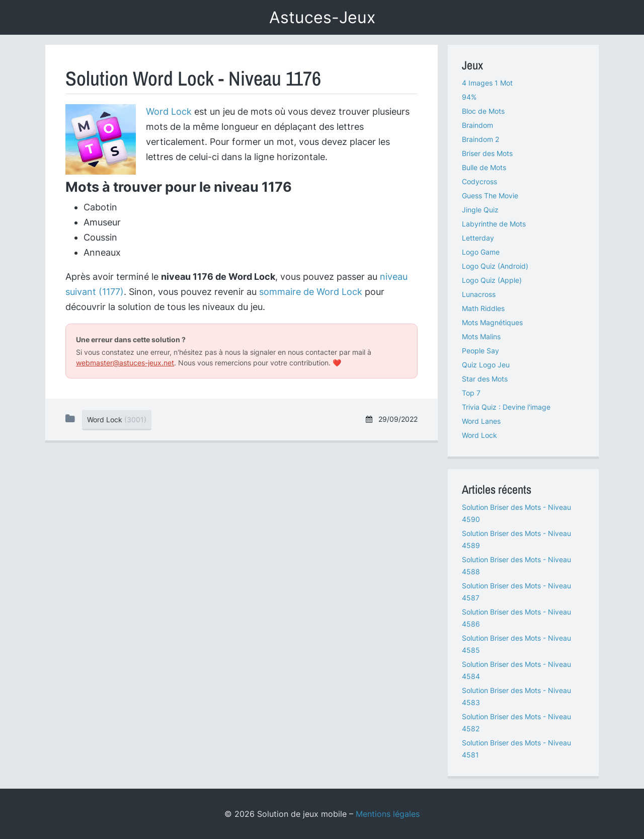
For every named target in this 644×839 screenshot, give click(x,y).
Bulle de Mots (484, 167)
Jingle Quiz (480, 210)
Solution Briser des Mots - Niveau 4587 (516, 592)
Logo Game (481, 252)
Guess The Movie (490, 196)
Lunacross (479, 294)
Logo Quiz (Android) (495, 266)
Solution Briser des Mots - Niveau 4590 (516, 513)
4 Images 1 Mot (487, 83)
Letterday (478, 238)
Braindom (477, 125)
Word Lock (169, 111)
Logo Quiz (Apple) (492, 280)
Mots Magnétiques (492, 322)
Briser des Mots (487, 153)
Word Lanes (481, 421)
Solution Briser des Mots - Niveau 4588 (516, 565)
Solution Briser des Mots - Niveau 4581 (516, 749)
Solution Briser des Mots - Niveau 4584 (516, 670)
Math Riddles (483, 308)
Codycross (479, 181)
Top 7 (471, 393)
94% (469, 97)
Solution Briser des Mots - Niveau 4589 (516, 539)
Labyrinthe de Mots (494, 224)
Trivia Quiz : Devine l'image (506, 407)
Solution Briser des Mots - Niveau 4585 (516, 644)
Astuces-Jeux (322, 17)
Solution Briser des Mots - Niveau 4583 (516, 696)
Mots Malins (481, 336)
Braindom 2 (480, 139)
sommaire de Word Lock (311, 292)
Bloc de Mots (483, 111)
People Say (480, 351)
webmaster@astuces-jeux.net (125, 363)
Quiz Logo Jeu (486, 365)
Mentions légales (388, 814)
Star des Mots (485, 379)
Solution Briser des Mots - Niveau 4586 (516, 618)
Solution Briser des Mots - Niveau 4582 (516, 722)
